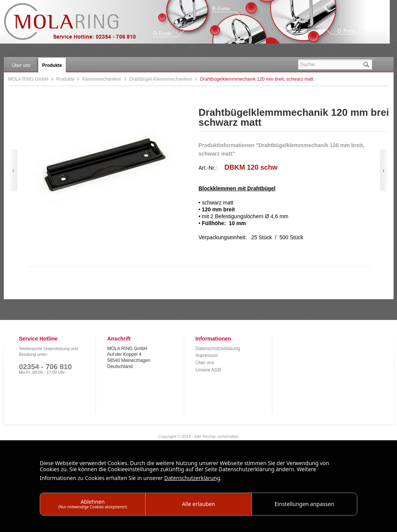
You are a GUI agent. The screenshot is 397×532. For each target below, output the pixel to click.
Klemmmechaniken (103, 79)
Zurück (14, 171)
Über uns (205, 363)
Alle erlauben (198, 504)
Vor (384, 171)
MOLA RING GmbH (76, 25)
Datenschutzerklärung (218, 349)
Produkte (66, 79)
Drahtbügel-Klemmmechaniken (161, 79)
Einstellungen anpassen (305, 504)
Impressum (207, 355)
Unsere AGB (208, 370)
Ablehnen (93, 504)
